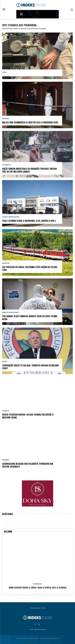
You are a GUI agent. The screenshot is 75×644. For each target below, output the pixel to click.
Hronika (6, 119)
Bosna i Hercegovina (11, 217)
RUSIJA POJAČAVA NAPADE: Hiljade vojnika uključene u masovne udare (28, 416)
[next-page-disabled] (7, 522)
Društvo (6, 263)
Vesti (4, 72)
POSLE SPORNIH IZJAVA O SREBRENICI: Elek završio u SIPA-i (29, 221)
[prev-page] (4, 522)
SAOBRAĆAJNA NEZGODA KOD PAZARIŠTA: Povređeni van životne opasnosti (28, 465)
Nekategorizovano (10, 312)
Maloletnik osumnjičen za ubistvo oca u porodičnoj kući (30, 122)
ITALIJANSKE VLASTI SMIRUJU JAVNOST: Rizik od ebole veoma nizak (30, 318)
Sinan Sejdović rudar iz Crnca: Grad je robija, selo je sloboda (37, 588)
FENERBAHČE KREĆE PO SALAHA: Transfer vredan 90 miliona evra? (31, 367)
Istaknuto (7, 165)
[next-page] (39, 592)
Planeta (6, 411)
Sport (5, 362)
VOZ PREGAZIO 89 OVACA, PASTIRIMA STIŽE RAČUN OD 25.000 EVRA (30, 268)
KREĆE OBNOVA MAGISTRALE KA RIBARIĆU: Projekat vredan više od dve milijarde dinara (29, 170)
